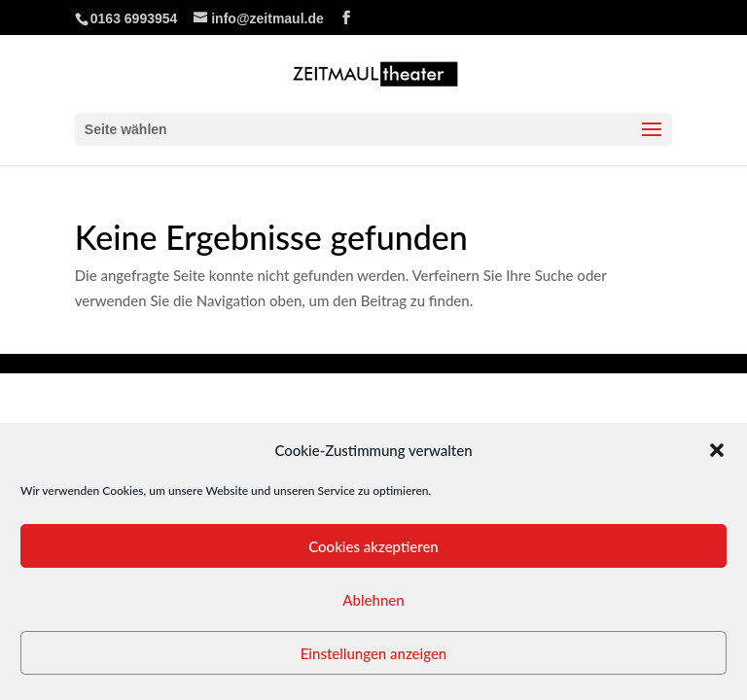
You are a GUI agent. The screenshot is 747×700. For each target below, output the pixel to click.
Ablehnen (373, 600)
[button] (717, 450)
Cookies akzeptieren (373, 546)
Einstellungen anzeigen (374, 653)
